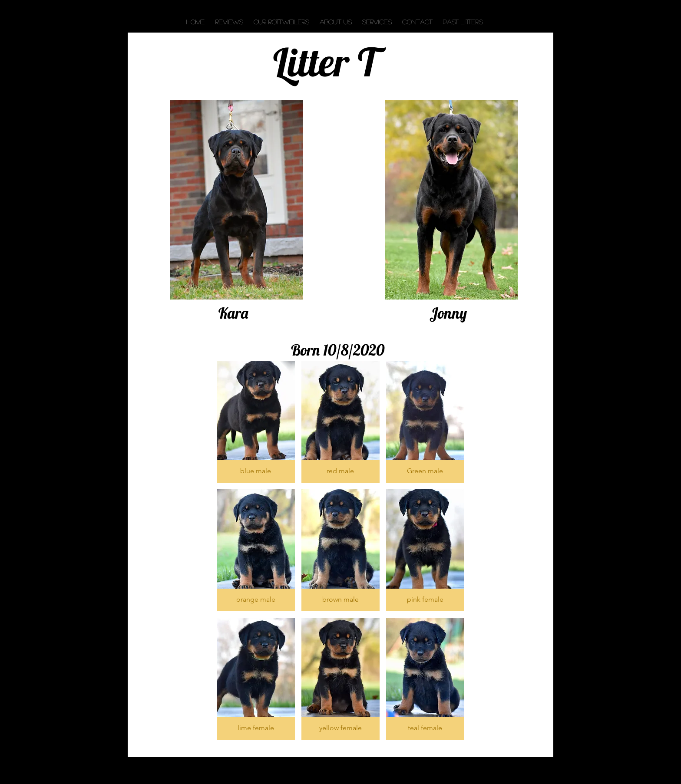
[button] (256, 422)
